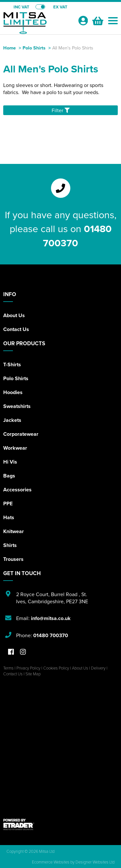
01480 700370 (77, 236)
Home (10, 48)
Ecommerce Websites (51, 862)
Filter (61, 110)
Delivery (98, 668)
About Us (14, 315)
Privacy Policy (28, 668)
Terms (8, 668)
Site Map (33, 674)
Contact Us (16, 329)
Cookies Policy (56, 668)
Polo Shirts (34, 48)
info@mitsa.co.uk (51, 618)
